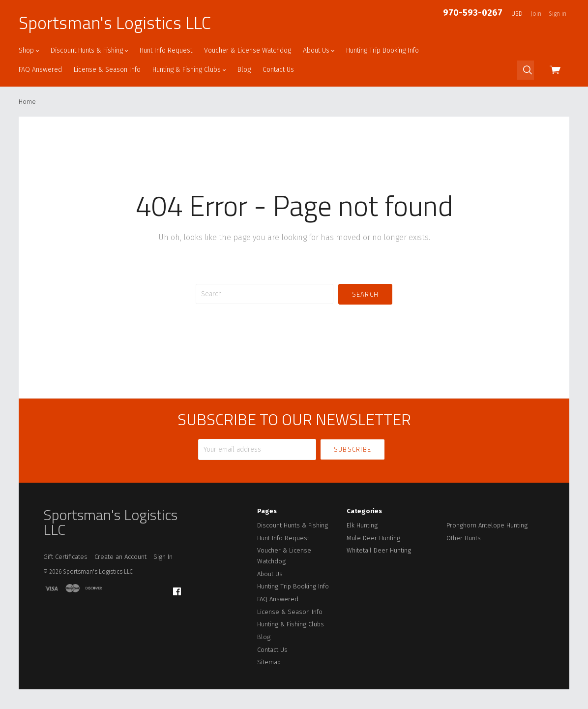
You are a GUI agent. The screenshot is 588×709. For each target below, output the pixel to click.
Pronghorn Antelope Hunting (487, 525)
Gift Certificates (65, 557)
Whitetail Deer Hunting (379, 550)
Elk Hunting (362, 525)
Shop (29, 50)
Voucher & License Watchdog (248, 50)
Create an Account (120, 557)
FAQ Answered (40, 70)
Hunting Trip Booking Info (382, 50)
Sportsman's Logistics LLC (115, 23)
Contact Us (278, 70)
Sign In (163, 557)
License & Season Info (107, 70)
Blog (244, 70)
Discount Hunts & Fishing (89, 50)
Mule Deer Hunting (373, 538)
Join (536, 14)
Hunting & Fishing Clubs (189, 70)
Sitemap (269, 662)
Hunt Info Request (166, 50)
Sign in (558, 14)
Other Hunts (464, 538)
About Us (319, 50)
